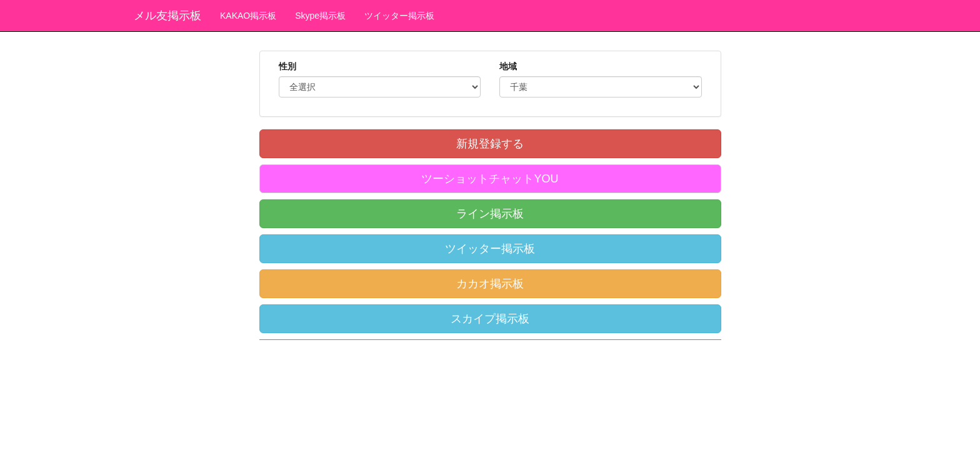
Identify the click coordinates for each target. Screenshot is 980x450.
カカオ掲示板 (490, 284)
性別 (287, 66)
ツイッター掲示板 (399, 16)
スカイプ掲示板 (490, 319)
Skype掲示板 (320, 16)
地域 (508, 66)
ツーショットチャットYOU (490, 179)
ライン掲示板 (490, 214)
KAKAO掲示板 (248, 16)
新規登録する (490, 144)
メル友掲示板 (167, 16)
